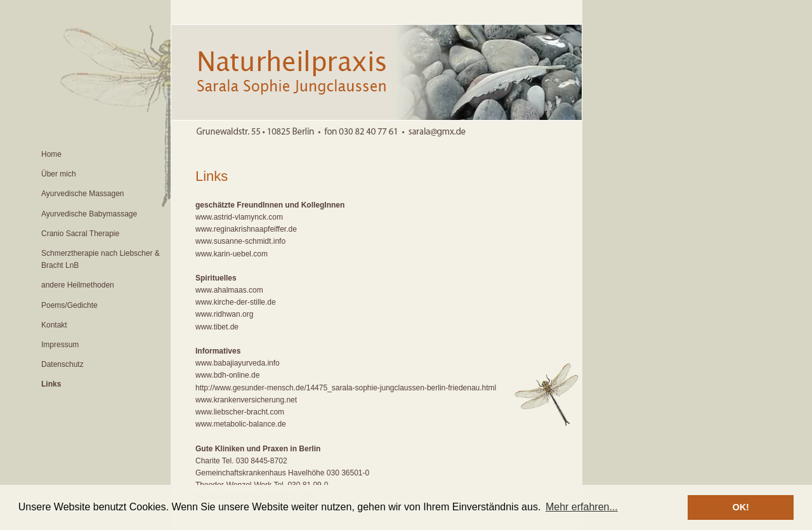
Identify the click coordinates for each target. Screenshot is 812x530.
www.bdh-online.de (227, 375)
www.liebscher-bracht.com (240, 412)
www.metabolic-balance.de (241, 424)
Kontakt (54, 325)
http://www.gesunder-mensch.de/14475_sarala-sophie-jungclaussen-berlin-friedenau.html (346, 388)
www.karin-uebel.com (232, 254)
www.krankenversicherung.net (246, 400)
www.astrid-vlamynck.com (239, 217)
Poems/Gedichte (69, 305)
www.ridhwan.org (224, 314)
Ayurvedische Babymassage (89, 214)
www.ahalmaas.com (229, 290)
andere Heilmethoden (78, 285)
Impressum (60, 345)
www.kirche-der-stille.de (236, 302)
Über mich (59, 174)
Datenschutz (62, 364)
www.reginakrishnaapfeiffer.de (246, 229)
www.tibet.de (217, 327)
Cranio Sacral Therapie (80, 234)
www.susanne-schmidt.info (240, 241)
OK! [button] (740, 507)
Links (51, 384)
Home (51, 154)
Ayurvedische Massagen (83, 194)
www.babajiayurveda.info (238, 363)
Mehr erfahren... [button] (582, 507)
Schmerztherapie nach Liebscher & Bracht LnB (101, 259)
